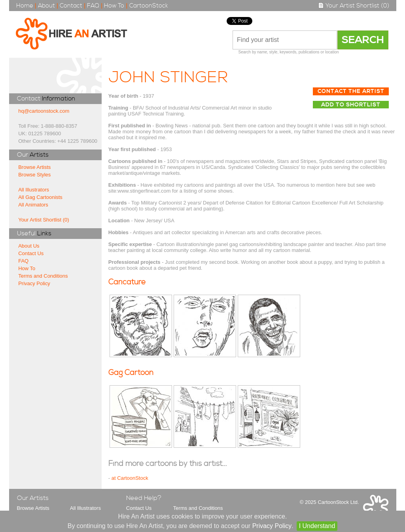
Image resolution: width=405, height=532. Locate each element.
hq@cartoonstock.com (44, 111)
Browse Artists (34, 167)
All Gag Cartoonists (40, 197)
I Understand (317, 526)
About (46, 6)
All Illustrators (34, 190)
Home (25, 6)
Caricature (127, 282)
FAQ (93, 6)
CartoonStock (149, 6)
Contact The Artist (351, 91)
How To (114, 6)
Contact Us (31, 253)
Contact (71, 6)
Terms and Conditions (43, 276)
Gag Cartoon (131, 373)
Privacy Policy (34, 283)
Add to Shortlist (351, 105)
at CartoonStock (130, 478)
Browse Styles (34, 175)
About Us (29, 246)
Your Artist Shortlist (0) (354, 6)
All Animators (33, 205)
